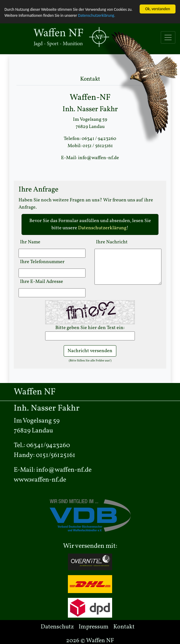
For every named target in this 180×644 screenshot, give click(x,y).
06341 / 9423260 (99, 139)
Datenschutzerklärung (102, 228)
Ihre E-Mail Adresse (42, 282)
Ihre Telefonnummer (42, 262)
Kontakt (124, 627)
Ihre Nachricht (112, 242)
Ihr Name (30, 242)
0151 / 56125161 (98, 146)
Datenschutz (57, 627)
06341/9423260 (48, 445)
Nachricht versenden (90, 351)
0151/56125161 (56, 455)
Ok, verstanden (157, 9)
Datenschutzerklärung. (97, 15)
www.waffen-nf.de (40, 480)
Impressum (94, 627)
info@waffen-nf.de (99, 158)
